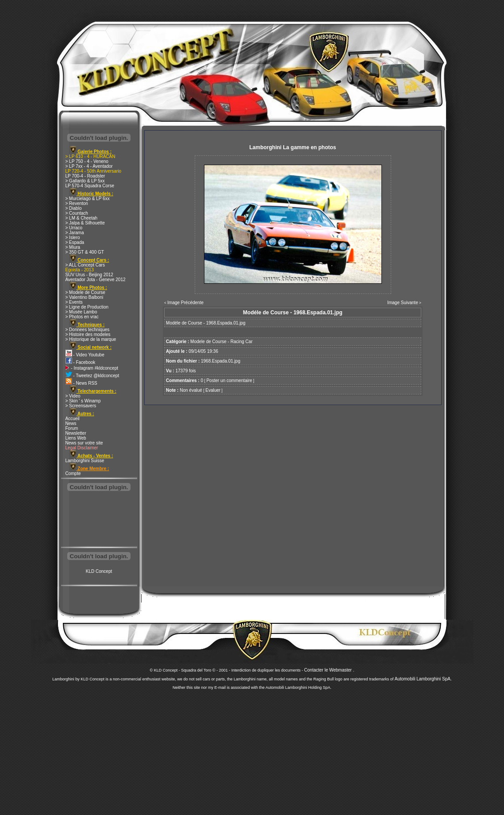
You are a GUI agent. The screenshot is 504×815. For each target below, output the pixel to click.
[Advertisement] (99, 520)
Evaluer (213, 390)
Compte (73, 473)
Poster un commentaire (229, 380)
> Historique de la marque (91, 339)
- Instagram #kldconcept (92, 368)
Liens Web (76, 438)
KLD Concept (99, 571)
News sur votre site (84, 443)
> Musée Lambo (81, 312)
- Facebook (81, 362)
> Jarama (75, 233)
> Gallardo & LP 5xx (85, 181)
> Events (74, 302)
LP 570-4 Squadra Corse (90, 186)
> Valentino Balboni (85, 297)
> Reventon (77, 203)
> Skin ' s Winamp (83, 401)
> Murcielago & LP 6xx (88, 199)
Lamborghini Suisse (85, 461)
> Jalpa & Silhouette (85, 223)
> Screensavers (81, 406)
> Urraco (74, 228)
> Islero (73, 238)
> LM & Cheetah (82, 218)
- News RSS (81, 383)
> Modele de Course (85, 292)
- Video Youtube (85, 355)
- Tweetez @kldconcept (92, 376)
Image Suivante (403, 303)
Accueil (73, 419)
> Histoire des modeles (88, 334)
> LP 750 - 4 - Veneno (87, 161)
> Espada (75, 242)
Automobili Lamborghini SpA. (423, 679)
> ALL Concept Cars (85, 265)
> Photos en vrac (82, 317)
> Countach (77, 213)
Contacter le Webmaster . (329, 670)
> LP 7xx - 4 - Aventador (89, 166)
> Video (73, 396)
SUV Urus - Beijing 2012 (89, 275)
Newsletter (76, 433)
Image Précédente (185, 303)
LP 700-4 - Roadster (85, 176)
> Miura (73, 247)
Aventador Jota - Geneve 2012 (96, 280)
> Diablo (74, 208)
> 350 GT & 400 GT (85, 252)
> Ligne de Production (87, 307)
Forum (72, 428)
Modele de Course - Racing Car (221, 342)
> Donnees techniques (88, 330)
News (71, 423)
